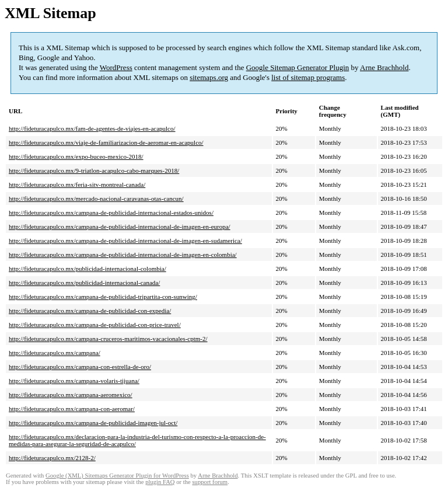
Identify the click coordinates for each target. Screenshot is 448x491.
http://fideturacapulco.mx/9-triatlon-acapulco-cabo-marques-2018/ (94, 170)
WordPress (116, 67)
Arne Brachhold (384, 67)
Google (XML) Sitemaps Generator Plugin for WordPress (117, 476)
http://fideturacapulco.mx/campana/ (55, 353)
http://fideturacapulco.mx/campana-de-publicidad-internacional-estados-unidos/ (111, 213)
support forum (210, 482)
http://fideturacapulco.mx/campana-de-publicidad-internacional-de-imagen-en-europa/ (120, 227)
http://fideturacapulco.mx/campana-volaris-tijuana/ (74, 381)
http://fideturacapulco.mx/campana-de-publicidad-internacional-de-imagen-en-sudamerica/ (125, 241)
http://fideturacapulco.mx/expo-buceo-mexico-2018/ (76, 156)
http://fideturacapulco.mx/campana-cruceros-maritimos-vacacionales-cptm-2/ (108, 339)
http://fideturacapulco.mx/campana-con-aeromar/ (72, 409)
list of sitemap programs (308, 77)
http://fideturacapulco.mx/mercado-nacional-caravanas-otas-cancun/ (96, 199)
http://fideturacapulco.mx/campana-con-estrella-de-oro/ (80, 367)
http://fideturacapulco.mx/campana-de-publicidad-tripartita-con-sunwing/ (103, 297)
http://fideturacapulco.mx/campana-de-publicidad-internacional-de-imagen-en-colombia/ (123, 255)
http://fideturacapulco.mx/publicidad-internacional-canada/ (84, 283)
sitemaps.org (209, 77)
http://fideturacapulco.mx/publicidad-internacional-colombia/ (87, 269)
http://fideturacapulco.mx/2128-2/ (52, 458)
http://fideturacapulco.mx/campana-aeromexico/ (71, 395)
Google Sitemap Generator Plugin (298, 67)
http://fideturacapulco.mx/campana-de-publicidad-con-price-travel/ (95, 325)
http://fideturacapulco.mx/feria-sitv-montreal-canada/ (77, 184)
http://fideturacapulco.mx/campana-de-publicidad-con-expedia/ (90, 311)
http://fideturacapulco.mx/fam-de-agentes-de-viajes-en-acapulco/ (92, 128)
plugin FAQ (160, 482)
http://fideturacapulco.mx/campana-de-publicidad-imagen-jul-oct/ (93, 423)
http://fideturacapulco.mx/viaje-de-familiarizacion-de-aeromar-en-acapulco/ (106, 142)
